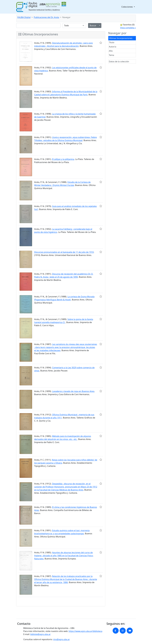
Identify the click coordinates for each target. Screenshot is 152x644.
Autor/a (113, 47)
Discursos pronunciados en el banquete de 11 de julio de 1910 (64, 252)
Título (112, 42)
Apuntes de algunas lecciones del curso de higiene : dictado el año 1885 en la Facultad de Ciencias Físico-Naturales (64, 556)
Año (111, 51)
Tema (112, 55)
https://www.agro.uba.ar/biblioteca (85, 631)
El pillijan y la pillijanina (63, 159)
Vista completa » (128, 28)
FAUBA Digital (24, 17)
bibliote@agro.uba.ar (40, 634)
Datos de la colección (119, 62)
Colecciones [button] (127, 7)
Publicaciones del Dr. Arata (46, 17)
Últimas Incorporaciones (121, 38)
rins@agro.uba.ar (61, 639)
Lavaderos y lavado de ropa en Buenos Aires (73, 391)
